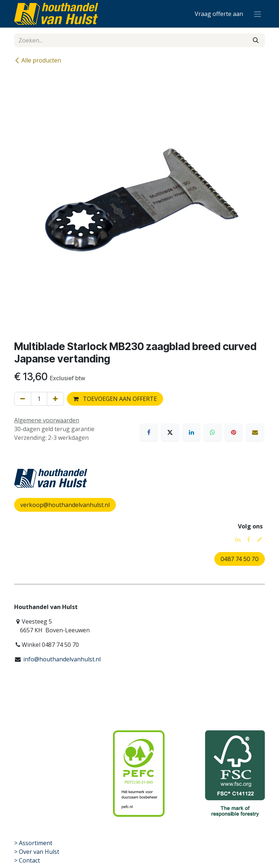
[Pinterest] (234, 432)
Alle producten (38, 60)
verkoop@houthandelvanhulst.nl (65, 505)
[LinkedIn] (191, 432)
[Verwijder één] (23, 399)
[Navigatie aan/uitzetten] (258, 14)
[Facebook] (149, 432)
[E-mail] (255, 432)
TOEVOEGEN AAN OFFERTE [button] (115, 399)
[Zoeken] (256, 40)
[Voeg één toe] (55, 399)
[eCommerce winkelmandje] (219, 14)
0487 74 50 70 (240, 559)
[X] (170, 432)
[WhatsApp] (213, 432)
